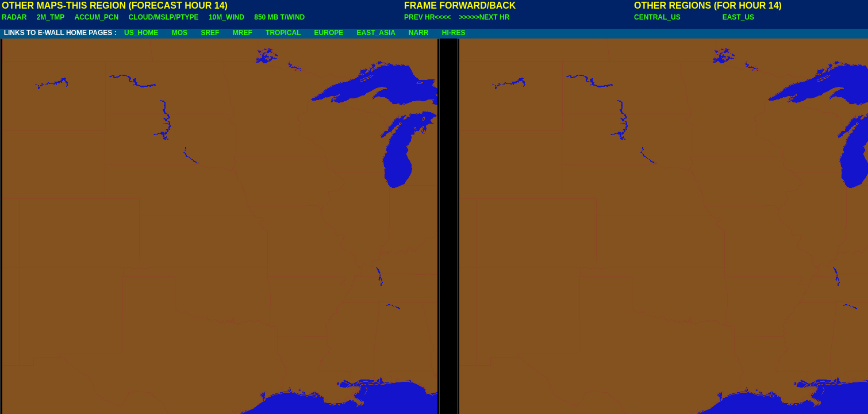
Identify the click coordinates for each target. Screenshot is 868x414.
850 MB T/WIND (279, 17)
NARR (419, 33)
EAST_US (738, 17)
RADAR (14, 17)
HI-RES (454, 33)
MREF (243, 33)
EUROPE (329, 33)
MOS (180, 33)
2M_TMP (51, 17)
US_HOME (141, 33)
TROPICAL (283, 33)
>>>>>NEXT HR (485, 17)
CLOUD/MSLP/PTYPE (164, 17)
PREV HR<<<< (427, 17)
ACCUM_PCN (97, 17)
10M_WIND (226, 17)
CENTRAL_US (657, 17)
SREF (210, 33)
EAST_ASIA (376, 33)
